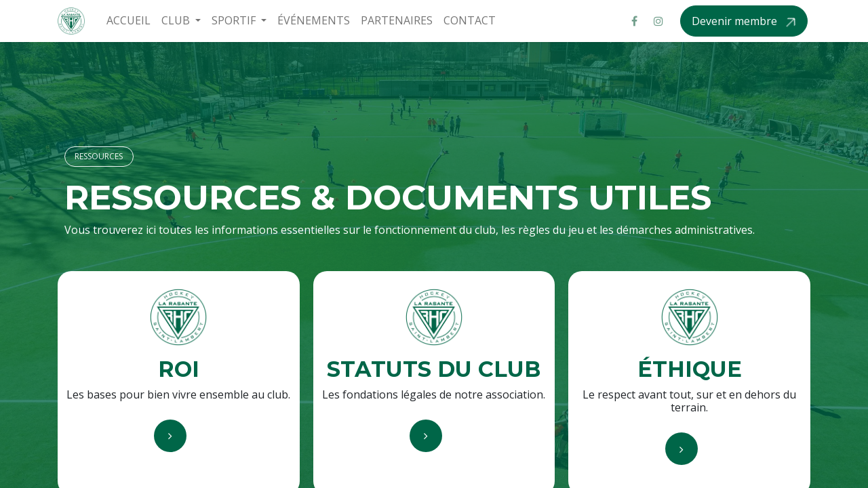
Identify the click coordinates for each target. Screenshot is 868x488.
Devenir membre (736, 21)
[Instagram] (658, 21)
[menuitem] (129, 21)
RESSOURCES (99, 156)
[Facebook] (634, 21)
